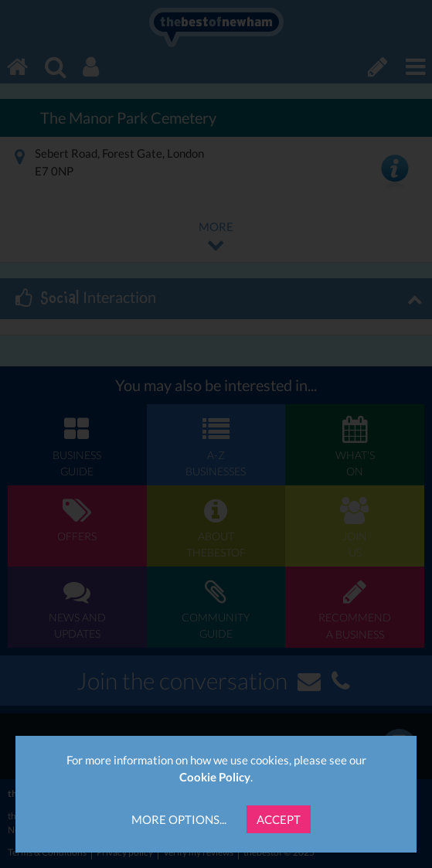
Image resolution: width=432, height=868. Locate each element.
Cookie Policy (215, 777)
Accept (279, 819)
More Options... (179, 819)
